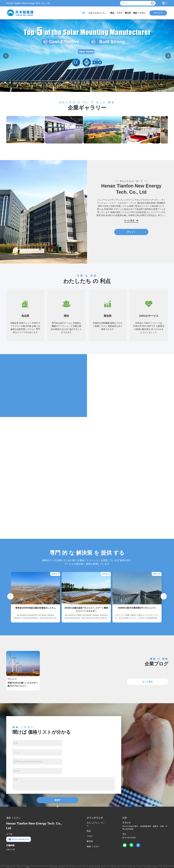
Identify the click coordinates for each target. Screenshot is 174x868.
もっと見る (131, 221)
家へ (85, 13)
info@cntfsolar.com (19, 839)
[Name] (152, 3)
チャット (131, 232)
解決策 (128, 13)
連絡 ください (139, 13)
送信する (57, 801)
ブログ (119, 13)
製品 (112, 13)
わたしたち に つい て (98, 13)
